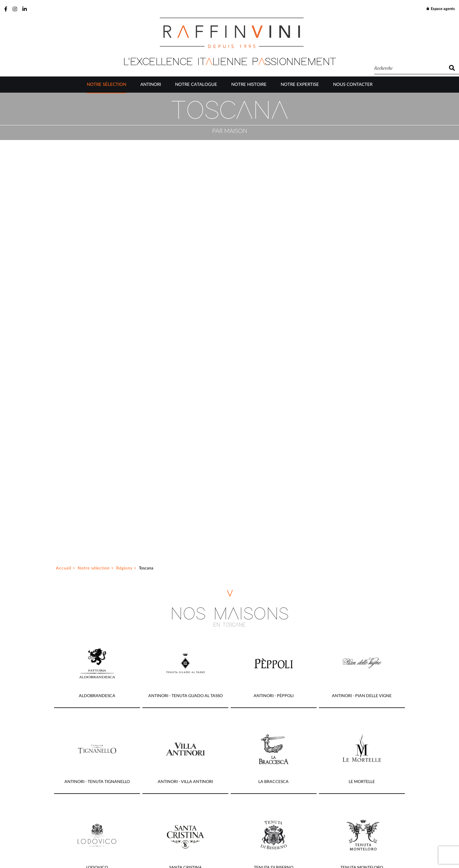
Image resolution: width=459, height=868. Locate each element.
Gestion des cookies (224, 839)
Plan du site (188, 839)
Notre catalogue (196, 85)
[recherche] (410, 68)
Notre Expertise (300, 85)
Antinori (151, 85)
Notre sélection (107, 85)
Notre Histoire (249, 85)
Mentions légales (266, 839)
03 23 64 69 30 (239, 632)
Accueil (64, 113)
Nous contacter (353, 85)
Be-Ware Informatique (280, 853)
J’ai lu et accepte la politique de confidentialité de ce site (174, 792)
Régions (124, 113)
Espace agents (440, 9)
